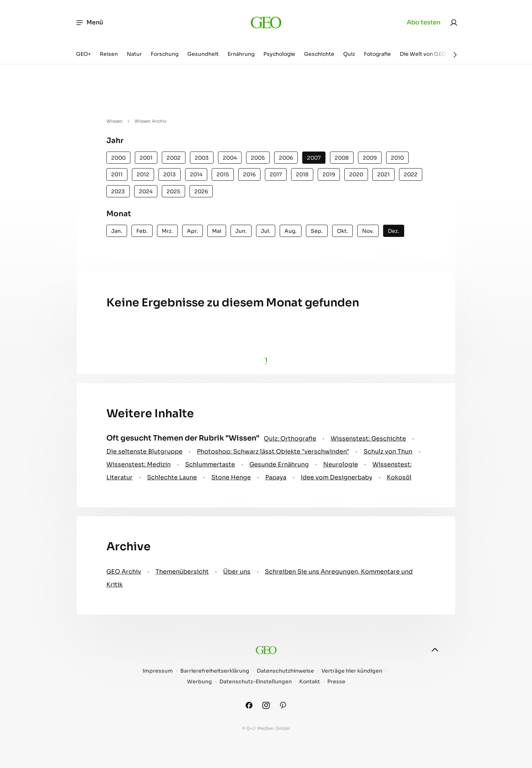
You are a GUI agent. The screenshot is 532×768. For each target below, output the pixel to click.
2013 (170, 174)
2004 (230, 158)
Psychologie (279, 54)
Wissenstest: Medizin (139, 464)
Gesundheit (203, 54)
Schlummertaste (210, 464)
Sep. (317, 231)
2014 (196, 174)
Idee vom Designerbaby (337, 477)
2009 (370, 158)
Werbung (199, 682)
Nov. (368, 231)
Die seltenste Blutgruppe (144, 451)
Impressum (158, 671)
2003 (202, 158)
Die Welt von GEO (423, 54)
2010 (397, 158)
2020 (356, 174)
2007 (314, 158)
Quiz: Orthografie (290, 439)
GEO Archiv (124, 572)
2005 (258, 158)
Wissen (115, 121)
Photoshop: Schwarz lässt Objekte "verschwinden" (273, 451)
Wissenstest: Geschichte (368, 439)
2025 (173, 191)
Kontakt (310, 682)
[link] (454, 23)
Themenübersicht (182, 572)
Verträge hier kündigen (352, 671)
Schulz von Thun (388, 451)
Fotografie (377, 54)
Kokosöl (399, 477)
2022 (411, 174)
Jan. (117, 231)
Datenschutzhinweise (285, 671)
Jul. (266, 231)
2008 (342, 158)
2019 (329, 174)
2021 (383, 174)
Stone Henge (231, 477)
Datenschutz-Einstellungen (256, 682)
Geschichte (319, 54)
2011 (117, 174)
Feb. (142, 231)
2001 (146, 158)
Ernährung (241, 54)
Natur (134, 54)
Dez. (394, 231)
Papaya (276, 477)
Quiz (349, 54)
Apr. (192, 231)
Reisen (109, 54)
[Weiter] (455, 55)
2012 (143, 174)
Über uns (237, 572)
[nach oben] (435, 650)
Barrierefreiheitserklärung (215, 671)
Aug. (291, 231)
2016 (249, 174)
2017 (276, 174)
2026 (201, 191)
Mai (217, 231)
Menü (89, 23)
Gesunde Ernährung (279, 464)
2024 (146, 191)
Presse (336, 682)
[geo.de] (266, 22)
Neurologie (341, 464)
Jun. (241, 231)
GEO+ (83, 54)
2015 (223, 174)
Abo (424, 23)
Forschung (165, 54)
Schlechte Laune (172, 477)
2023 (118, 191)
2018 (302, 174)
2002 (174, 158)
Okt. (342, 231)
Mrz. (167, 231)
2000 (118, 158)
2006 (286, 158)
